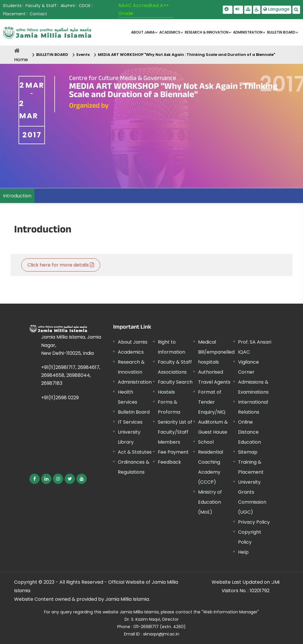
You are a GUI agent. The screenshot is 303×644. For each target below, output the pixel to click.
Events (83, 55)
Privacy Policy (254, 522)
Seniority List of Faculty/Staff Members (175, 432)
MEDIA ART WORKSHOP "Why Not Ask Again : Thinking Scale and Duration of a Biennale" (186, 55)
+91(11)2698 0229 (60, 398)
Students (12, 6)
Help (243, 552)
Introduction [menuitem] (17, 196)
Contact (38, 14)
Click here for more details (61, 265)
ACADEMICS (170, 32)
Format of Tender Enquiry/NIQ (212, 402)
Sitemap (248, 452)
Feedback (169, 462)
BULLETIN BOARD (281, 32)
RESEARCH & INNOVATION (207, 32)
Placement (14, 14)
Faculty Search (175, 382)
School (206, 442)
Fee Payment (173, 452)
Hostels (166, 392)
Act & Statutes (135, 452)
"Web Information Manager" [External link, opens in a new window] (230, 612)
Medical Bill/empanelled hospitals (216, 352)
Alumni (68, 6)
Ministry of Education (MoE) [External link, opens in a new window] (210, 502)
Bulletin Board (134, 412)
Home (21, 60)
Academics (131, 352)
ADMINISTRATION (248, 32)
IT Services (130, 422)
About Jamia (143, 32)
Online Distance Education (250, 432)
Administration (135, 382)
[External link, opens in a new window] (35, 479)
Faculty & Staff (41, 6)
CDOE (85, 6)
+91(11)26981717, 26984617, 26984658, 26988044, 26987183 (71, 375)
